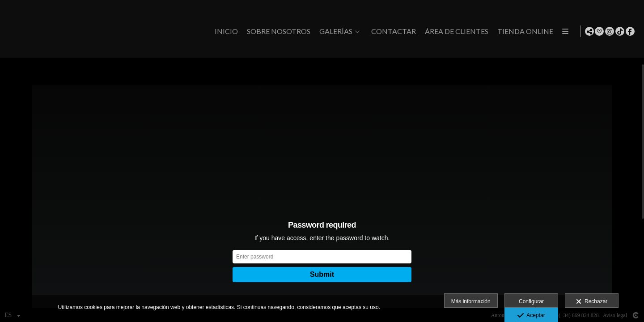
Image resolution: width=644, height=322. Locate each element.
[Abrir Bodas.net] (599, 31)
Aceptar (531, 316)
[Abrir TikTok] (620, 31)
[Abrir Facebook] (630, 31)
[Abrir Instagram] (610, 31)
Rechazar (592, 302)
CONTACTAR (392, 31)
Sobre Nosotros (277, 31)
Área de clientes (455, 31)
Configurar (531, 301)
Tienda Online (523, 31)
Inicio (225, 31)
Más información (471, 301)
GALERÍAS (334, 31)
